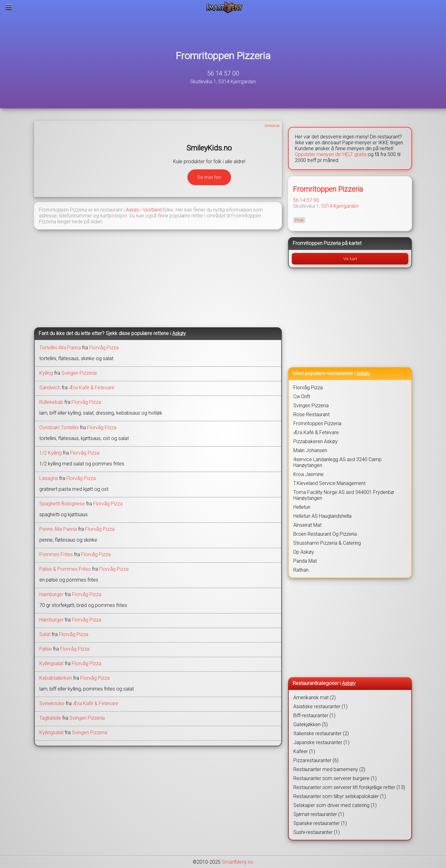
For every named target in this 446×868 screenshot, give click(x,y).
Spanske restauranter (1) (320, 823)
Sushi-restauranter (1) (317, 832)
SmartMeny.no (238, 862)
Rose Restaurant (311, 414)
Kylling (46, 373)
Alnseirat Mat (307, 525)
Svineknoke (52, 703)
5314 (327, 206)
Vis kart (350, 259)
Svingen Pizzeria (79, 373)
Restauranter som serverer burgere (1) (335, 778)
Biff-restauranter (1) (314, 715)
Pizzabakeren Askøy (315, 441)
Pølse (46, 649)
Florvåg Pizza (104, 348)
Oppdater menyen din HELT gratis (331, 154)
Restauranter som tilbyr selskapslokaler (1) (340, 796)
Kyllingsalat (51, 663)
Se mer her (209, 177)
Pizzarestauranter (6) (316, 760)
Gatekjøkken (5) (310, 724)
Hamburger (51, 594)
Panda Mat (305, 561)
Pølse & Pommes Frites (65, 569)
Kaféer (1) (304, 751)
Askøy (133, 210)
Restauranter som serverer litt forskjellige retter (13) (349, 787)
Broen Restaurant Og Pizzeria (325, 534)
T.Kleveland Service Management (329, 483)
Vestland (152, 210)
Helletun (302, 507)
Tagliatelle (50, 718)
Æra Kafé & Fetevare (92, 388)
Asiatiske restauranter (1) (320, 707)
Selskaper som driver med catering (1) (335, 805)
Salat (45, 634)
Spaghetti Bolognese (62, 504)
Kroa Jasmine (308, 474)
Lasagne (49, 478)
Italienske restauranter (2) (321, 733)
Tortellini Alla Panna (60, 348)
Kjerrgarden (346, 206)
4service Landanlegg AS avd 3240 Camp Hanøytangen (337, 462)
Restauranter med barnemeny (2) (329, 769)
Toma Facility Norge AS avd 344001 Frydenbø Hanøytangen (344, 495)
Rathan (301, 570)
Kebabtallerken (56, 678)
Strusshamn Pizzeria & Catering (327, 543)
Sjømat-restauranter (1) (319, 814)
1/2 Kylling (50, 453)
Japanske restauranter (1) (321, 742)
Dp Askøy (304, 552)
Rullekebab (51, 402)
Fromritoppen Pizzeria (223, 56)
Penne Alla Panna (58, 529)
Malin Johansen (310, 450)
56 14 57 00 (223, 73)
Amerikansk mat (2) (315, 698)
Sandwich (50, 388)
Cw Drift (302, 397)
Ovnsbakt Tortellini (59, 427)
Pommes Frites (56, 554)
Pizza (299, 220)
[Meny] (9, 7)
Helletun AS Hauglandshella (322, 516)
